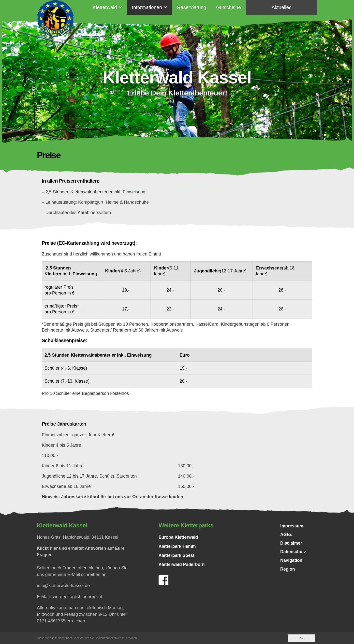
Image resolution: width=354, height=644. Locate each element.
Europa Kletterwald (179, 537)
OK (301, 638)
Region (288, 570)
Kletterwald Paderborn (182, 564)
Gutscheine (229, 7)
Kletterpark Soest (177, 555)
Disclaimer (291, 544)
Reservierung (192, 7)
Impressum (292, 526)
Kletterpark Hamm (178, 546)
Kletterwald (105, 7)
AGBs (286, 535)
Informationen (147, 7)
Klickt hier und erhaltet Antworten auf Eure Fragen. (82, 552)
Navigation (292, 562)
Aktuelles (281, 7)
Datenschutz (293, 553)
